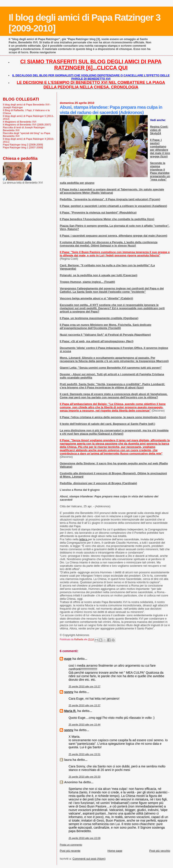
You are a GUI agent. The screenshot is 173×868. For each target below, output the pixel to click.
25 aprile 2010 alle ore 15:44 (84, 725)
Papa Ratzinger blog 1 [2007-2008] (23, 147)
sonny (69, 692)
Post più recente (70, 851)
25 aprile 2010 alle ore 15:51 (84, 754)
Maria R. (70, 711)
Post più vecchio (160, 851)
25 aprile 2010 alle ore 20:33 (84, 777)
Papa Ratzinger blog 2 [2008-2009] (23, 144)
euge (68, 659)
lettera (84, 539)
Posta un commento (71, 845)
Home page (115, 851)
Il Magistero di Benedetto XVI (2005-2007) (27, 124)
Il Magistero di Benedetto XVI (20, 122)
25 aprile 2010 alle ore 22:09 (84, 838)
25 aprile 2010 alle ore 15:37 (84, 705)
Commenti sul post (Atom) (89, 859)
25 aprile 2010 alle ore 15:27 (84, 686)
